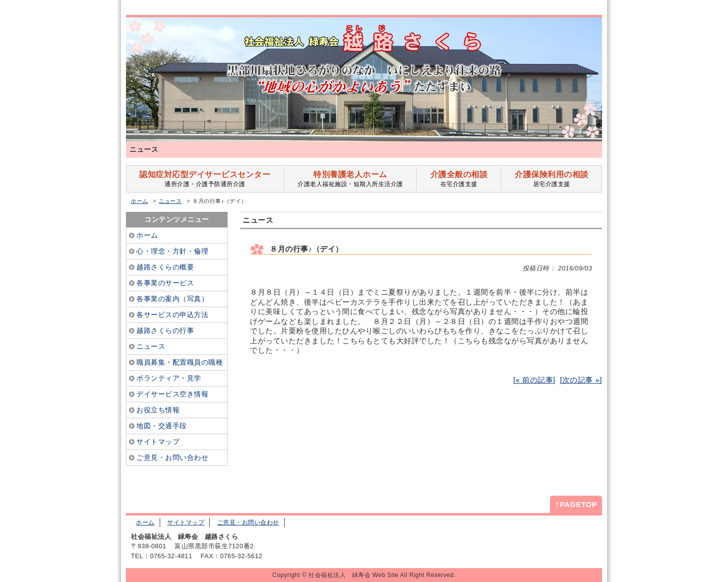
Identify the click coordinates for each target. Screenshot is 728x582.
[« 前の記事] (534, 380)
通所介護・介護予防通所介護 (205, 179)
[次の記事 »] (581, 380)
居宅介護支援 (552, 179)
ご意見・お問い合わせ (248, 522)
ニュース (170, 201)
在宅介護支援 (459, 179)
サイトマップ (186, 522)
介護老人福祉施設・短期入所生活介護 (350, 179)
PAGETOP (576, 504)
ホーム (140, 201)
